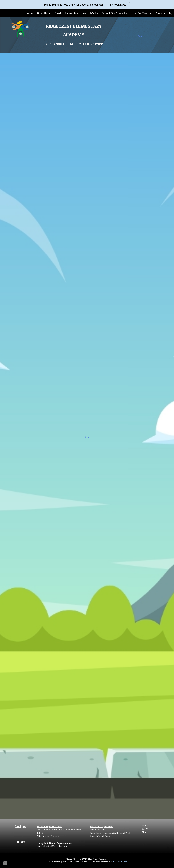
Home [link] (29, 13)
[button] (171, 13)
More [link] (159, 13)
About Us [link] (42, 13)
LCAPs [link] (94, 13)
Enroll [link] (58, 13)
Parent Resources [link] (75, 13)
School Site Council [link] (113, 13)
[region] (87, 5)
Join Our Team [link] (140, 13)
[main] (74, 35)
